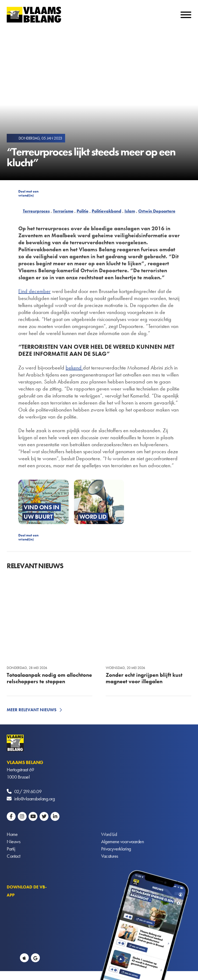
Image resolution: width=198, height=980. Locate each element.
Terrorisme (63, 211)
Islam (130, 211)
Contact (14, 856)
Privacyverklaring (116, 849)
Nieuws (13, 841)
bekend (74, 368)
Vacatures (110, 856)
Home (12, 834)
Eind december (34, 291)
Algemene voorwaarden (122, 841)
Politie (83, 211)
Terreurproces (36, 211)
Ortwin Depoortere (157, 211)
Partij (11, 849)
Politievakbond (107, 211)
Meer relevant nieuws (32, 710)
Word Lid (109, 834)
